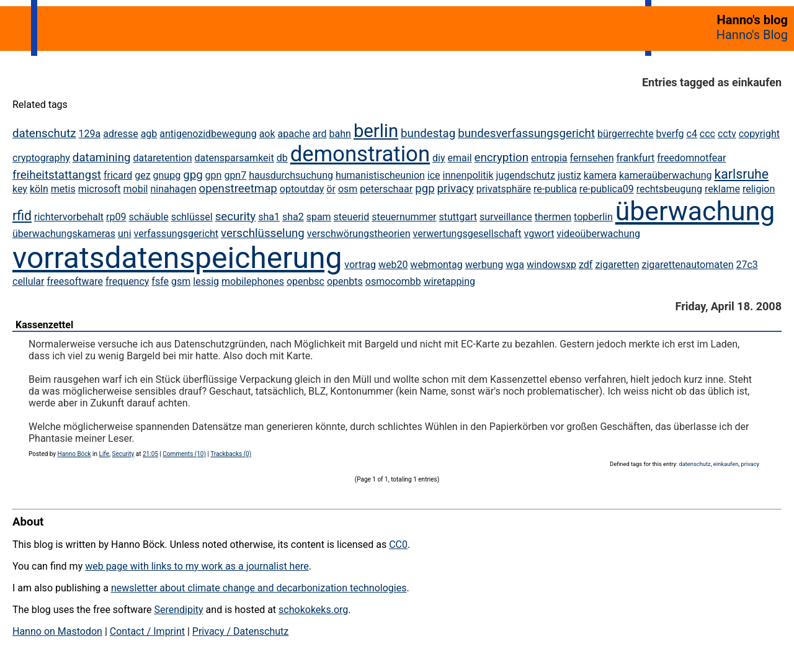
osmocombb (393, 281)
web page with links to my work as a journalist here (197, 566)
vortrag (360, 265)
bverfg (670, 134)
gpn (214, 175)
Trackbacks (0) (231, 454)
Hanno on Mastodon (57, 631)
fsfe (160, 281)
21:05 (150, 454)
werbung (484, 265)
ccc (707, 134)
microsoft (100, 189)
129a (90, 134)
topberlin (593, 217)
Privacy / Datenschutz (240, 631)
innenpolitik (468, 175)
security (236, 217)
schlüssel (192, 217)
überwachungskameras (64, 234)
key (20, 189)
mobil (136, 189)
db (282, 158)
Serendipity (178, 610)
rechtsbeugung (669, 189)
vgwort (539, 234)
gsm (181, 281)
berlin (376, 131)
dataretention (162, 158)
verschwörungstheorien (359, 234)
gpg (193, 175)
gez (142, 175)
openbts (345, 281)
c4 (692, 134)
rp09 (116, 217)
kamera (600, 175)
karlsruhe (741, 174)
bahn (340, 134)
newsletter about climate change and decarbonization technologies (259, 588)
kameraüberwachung (666, 175)
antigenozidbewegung (208, 134)
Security (123, 454)
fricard (118, 175)
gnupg (167, 175)
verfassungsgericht (176, 234)
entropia (549, 158)
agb (149, 134)
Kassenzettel (44, 325)
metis (63, 189)
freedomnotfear (691, 158)
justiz (569, 175)
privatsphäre (504, 189)
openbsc (306, 281)
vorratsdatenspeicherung (177, 258)
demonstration (360, 154)
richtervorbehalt (69, 217)
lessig (206, 281)
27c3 (747, 265)
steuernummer (404, 217)
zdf (586, 265)
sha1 (269, 217)
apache (294, 134)
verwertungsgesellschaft (467, 234)
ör (331, 189)
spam (319, 217)
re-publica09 (607, 189)
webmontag (436, 265)
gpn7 (235, 175)
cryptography (41, 158)
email (460, 158)
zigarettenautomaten (687, 265)
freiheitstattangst (57, 175)
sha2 (293, 217)
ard (320, 134)
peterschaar (386, 189)
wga (515, 265)
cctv (727, 134)
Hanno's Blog (752, 35)
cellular (28, 281)
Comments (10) (184, 454)
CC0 (398, 544)
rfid (22, 216)
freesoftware (74, 281)
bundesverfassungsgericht (526, 133)
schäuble (148, 217)
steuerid (352, 217)
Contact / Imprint (147, 631)
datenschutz (44, 133)
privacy (456, 189)
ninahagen (173, 189)
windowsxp (551, 265)
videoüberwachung (598, 234)
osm (348, 189)
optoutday (302, 189)
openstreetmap (238, 189)
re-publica (555, 189)
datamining (102, 158)
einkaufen (726, 464)
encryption (501, 158)
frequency (127, 281)
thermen (553, 217)
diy (439, 158)
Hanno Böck (74, 454)
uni (125, 234)
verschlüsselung (263, 233)
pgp (425, 189)
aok (267, 134)
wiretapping (449, 281)
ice (434, 175)
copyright (759, 134)
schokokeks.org (313, 610)
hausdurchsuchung (291, 175)
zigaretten (617, 265)
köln (39, 189)
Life (104, 454)
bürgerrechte (626, 134)
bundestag (428, 133)
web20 (393, 265)
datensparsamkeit (234, 158)
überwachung (695, 211)
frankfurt (635, 158)
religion (759, 189)
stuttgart (458, 217)
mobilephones (253, 281)
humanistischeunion (380, 175)
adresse (120, 134)
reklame (722, 189)
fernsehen (592, 158)
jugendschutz (526, 175)
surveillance (506, 217)
